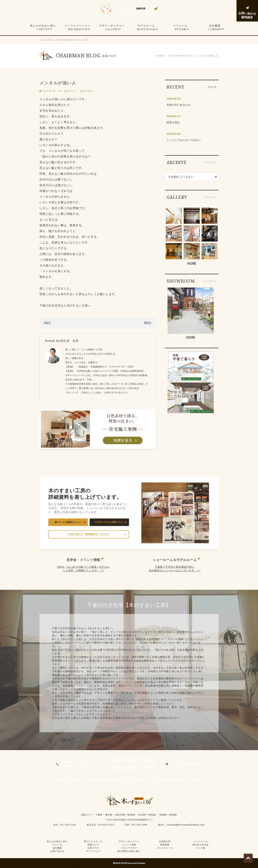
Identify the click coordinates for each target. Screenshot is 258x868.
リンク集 (201, 848)
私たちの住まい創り (43, 27)
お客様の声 (165, 841)
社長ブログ (93, 848)
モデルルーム (146, 27)
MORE (192, 263)
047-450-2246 (68, 825)
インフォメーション (77, 27)
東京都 (109, 815)
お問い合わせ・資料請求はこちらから (89, 534)
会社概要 (215, 27)
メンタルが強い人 (208, 56)
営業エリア (87, 815)
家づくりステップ (93, 841)
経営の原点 (173, 122)
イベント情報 (129, 845)
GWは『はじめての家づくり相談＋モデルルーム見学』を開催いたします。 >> (83, 569)
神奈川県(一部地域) (125, 815)
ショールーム (201, 841)
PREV (47, 323)
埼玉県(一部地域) (147, 815)
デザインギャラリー (112, 27)
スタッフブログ (129, 848)
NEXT (148, 323)
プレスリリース (165, 848)
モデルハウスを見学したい (109, 522)
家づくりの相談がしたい (68, 522)
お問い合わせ (57, 851)
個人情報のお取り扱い (129, 851)
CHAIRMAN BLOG (181, 56)
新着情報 (165, 845)
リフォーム (180, 27)
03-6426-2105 (106, 825)
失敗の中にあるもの (179, 105)
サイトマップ (93, 851)
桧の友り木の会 (201, 845)
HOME (160, 56)
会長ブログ (70, 91)
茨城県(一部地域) (168, 815)
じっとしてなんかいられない (184, 140)
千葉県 (99, 815)
